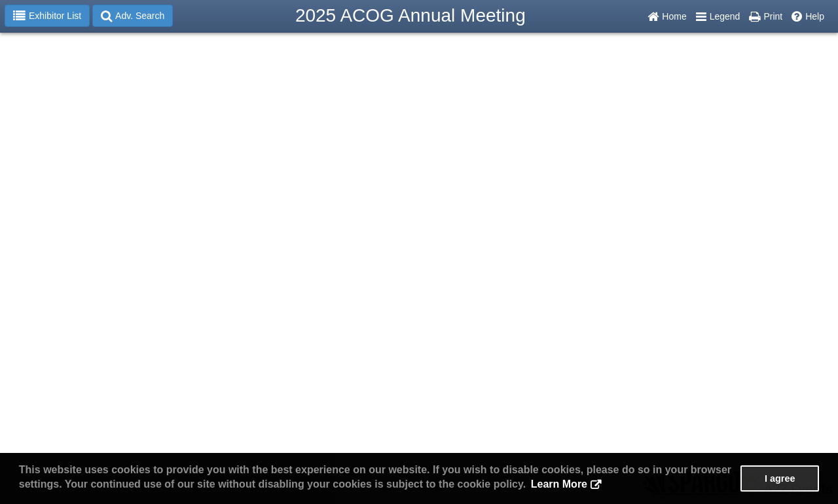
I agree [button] (780, 478)
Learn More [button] (559, 484)
